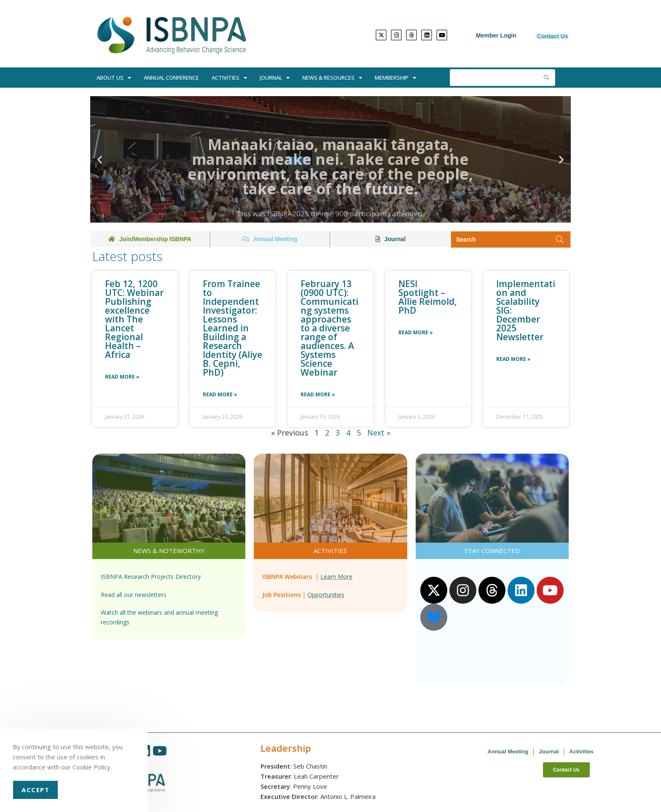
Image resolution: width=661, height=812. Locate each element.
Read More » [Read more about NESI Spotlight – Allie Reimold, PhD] (416, 332)
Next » (379, 433)
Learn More (336, 577)
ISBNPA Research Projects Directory (151, 577)
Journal (275, 78)
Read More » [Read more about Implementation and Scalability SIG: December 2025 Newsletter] (513, 359)
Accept (35, 790)
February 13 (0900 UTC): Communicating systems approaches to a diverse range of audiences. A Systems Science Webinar (329, 328)
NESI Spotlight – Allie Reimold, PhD (428, 297)
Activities (229, 78)
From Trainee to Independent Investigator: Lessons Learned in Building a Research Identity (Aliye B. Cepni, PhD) (232, 328)
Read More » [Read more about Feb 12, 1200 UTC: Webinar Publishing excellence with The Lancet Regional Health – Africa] (122, 377)
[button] (100, 160)
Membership (395, 78)
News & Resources (332, 78)
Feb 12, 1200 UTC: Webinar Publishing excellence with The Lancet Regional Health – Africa (134, 319)
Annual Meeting (508, 752)
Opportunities (326, 595)
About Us (114, 78)
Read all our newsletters (134, 595)
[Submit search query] (547, 78)
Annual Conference (171, 78)
